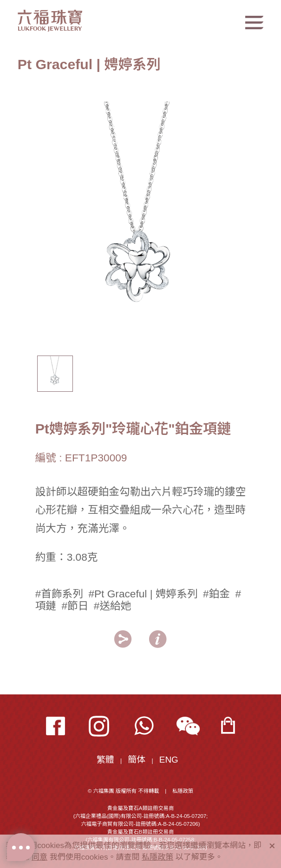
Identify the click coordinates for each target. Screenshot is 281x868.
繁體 (105, 760)
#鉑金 (216, 594)
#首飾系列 (59, 594)
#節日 (75, 606)
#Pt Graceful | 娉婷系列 (143, 594)
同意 (39, 857)
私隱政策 (183, 791)
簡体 (137, 760)
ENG (169, 760)
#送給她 (113, 606)
